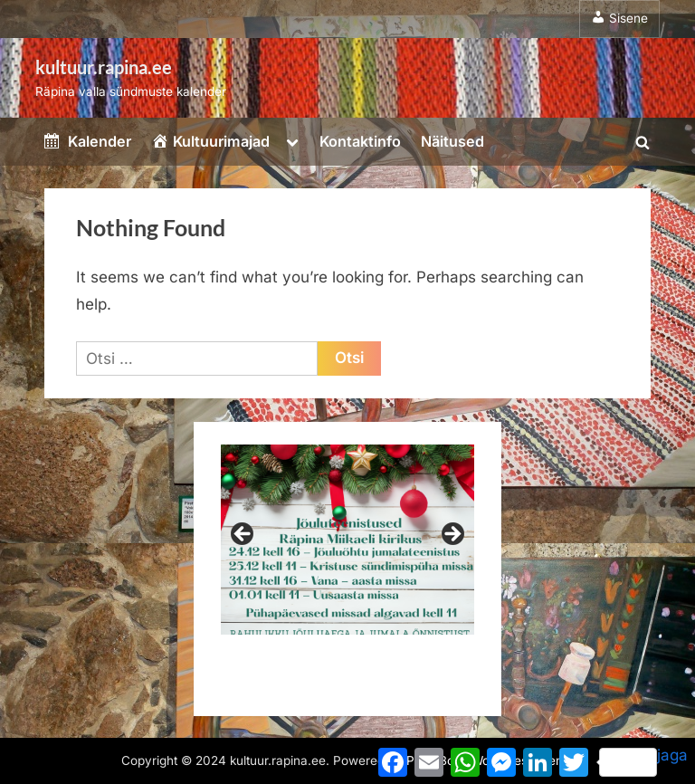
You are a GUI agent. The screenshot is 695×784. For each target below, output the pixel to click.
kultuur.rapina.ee (104, 67)
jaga (643, 761)
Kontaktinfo (360, 141)
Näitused (452, 141)
